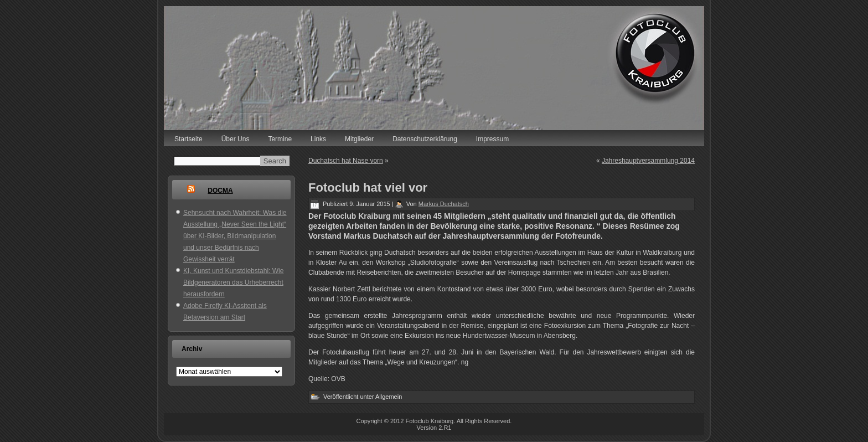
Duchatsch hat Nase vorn (346, 161)
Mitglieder (359, 139)
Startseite (188, 139)
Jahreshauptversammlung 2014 (648, 161)
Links (318, 139)
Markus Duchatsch (444, 204)
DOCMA (220, 191)
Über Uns (236, 139)
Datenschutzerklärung (425, 139)
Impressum (492, 139)
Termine (280, 139)
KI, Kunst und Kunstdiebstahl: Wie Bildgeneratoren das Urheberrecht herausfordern (233, 282)
